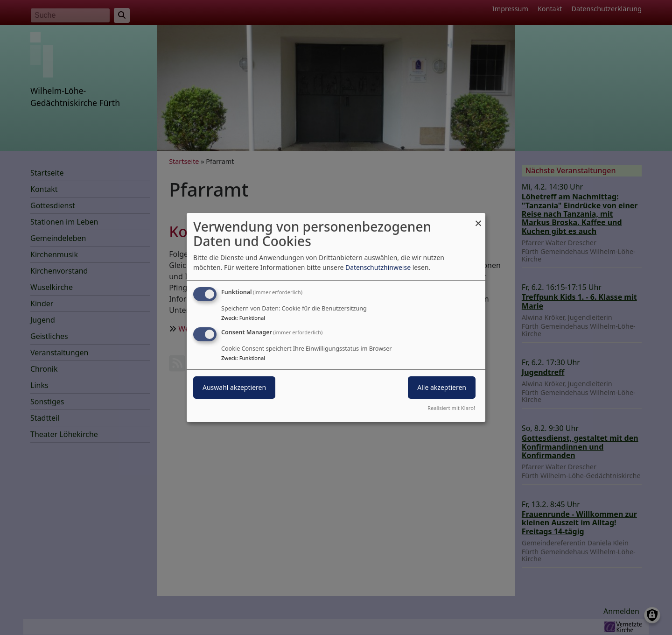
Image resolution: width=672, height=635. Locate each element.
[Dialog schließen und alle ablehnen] (478, 219)
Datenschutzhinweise (378, 267)
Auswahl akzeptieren (234, 387)
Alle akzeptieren (442, 387)
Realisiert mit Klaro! (451, 408)
